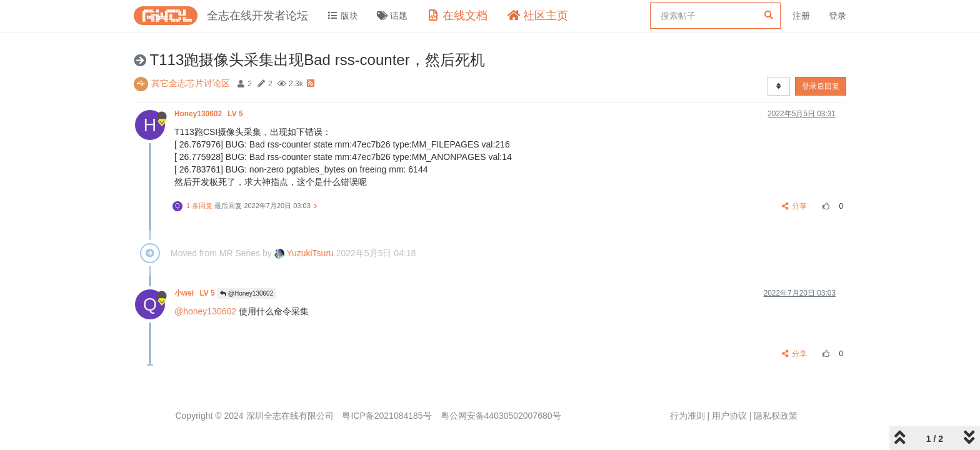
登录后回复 (821, 86)
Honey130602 (210, 114)
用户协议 (729, 416)
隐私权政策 (776, 416)
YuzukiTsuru (304, 253)
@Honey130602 (247, 293)
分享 (795, 206)
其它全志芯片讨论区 (191, 83)
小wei (196, 293)
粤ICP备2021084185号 (387, 416)
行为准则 (687, 416)
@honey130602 (205, 311)
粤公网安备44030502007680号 (501, 416)
